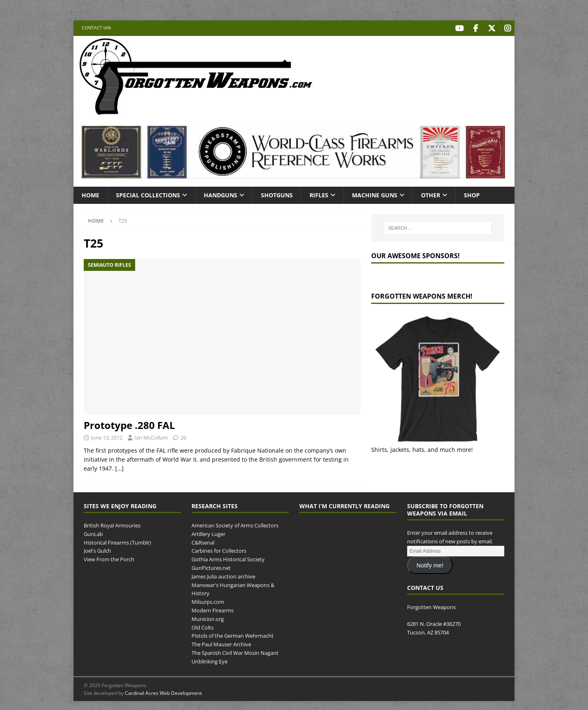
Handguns (220, 194)
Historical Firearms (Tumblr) (117, 541)
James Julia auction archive (223, 575)
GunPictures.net (211, 567)
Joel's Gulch (97, 550)
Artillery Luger (208, 533)
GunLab (93, 533)
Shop (472, 194)
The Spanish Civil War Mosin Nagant (235, 652)
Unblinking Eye (209, 660)
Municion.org (208, 618)
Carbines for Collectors (219, 550)
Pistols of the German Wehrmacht (233, 634)
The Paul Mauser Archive (221, 643)
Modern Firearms (213, 609)
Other (431, 194)
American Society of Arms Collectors (235, 524)
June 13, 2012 (107, 436)
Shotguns (277, 194)
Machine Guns (375, 194)
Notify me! (430, 564)
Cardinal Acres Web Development (163, 692)
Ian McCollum (151, 436)
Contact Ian (96, 28)
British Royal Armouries (112, 524)
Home (90, 194)
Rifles (319, 194)
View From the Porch (109, 558)
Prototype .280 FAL (129, 424)
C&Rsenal (203, 541)
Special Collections (148, 194)
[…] (119, 468)
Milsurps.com (208, 601)
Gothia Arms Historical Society (228, 558)
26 (183, 436)
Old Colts (203, 626)
